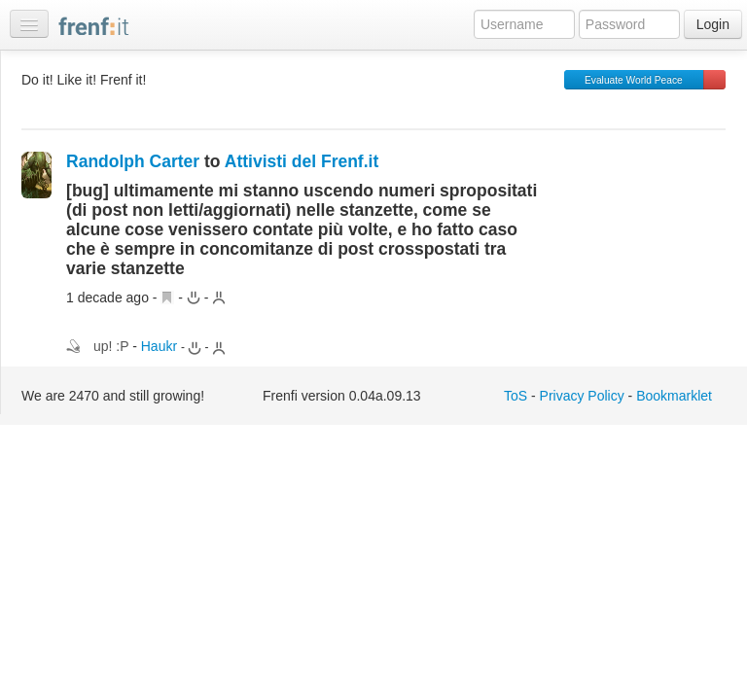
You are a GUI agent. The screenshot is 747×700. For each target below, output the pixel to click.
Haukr (159, 346)
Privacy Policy (582, 396)
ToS (516, 396)
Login (713, 24)
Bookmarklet (674, 396)
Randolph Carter (133, 161)
